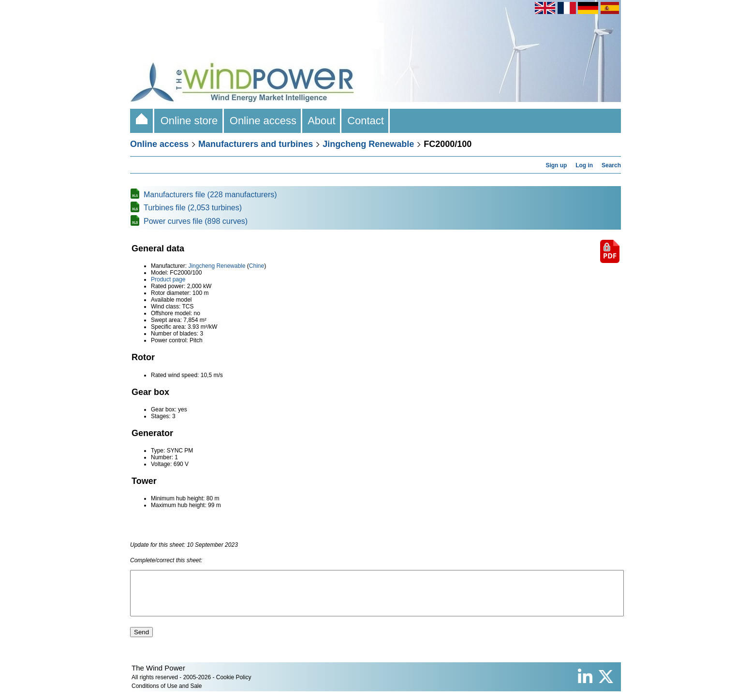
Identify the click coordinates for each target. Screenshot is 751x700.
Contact (366, 121)
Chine (257, 266)
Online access (263, 121)
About (322, 121)
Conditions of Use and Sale (167, 695)
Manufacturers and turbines (256, 144)
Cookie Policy (234, 686)
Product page (168, 279)
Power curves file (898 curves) (196, 221)
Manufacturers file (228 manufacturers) (210, 195)
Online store (189, 121)
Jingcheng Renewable (368, 144)
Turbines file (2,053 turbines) (193, 208)
